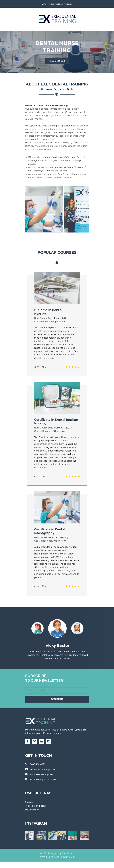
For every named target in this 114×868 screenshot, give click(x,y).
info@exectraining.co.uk (40, 766)
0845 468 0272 (35, 761)
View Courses (57, 61)
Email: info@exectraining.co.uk (57, 4)
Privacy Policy (32, 807)
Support (29, 799)
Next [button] (88, 625)
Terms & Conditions (35, 803)
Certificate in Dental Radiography (50, 528)
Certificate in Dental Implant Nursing (56, 419)
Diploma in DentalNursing (48, 309)
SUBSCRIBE (57, 696)
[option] (57, 627)
